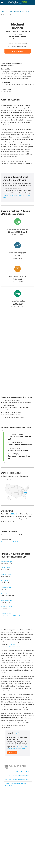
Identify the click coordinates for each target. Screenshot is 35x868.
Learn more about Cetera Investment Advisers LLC (11, 614)
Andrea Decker (6, 574)
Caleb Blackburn (6, 561)
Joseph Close (5, 594)
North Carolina (13, 11)
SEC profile (15, 514)
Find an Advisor (18, 51)
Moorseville (24, 11)
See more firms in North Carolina (11, 542)
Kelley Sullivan (6, 581)
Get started (12, 753)
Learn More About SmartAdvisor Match (18, 772)
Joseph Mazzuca (6, 600)
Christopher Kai (6, 587)
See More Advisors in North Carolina (17, 776)
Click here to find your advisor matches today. (17, 748)
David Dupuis (5, 568)
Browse (3, 11)
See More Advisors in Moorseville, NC (17, 780)
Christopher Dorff (7, 607)
